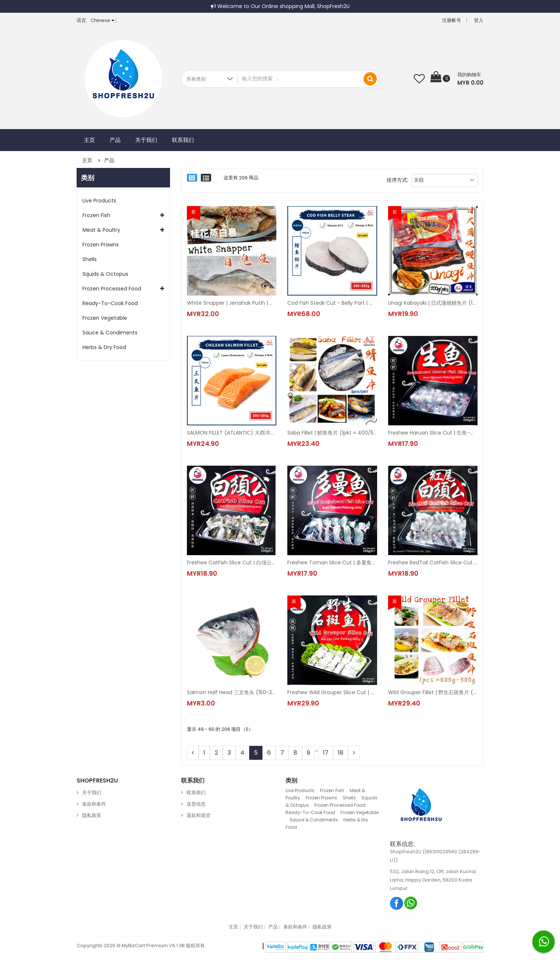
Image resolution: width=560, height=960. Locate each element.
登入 (479, 20)
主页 (89, 140)
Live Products (99, 201)
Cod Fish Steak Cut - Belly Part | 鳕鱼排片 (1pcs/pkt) (332, 303)
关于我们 (146, 140)
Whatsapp (411, 903)
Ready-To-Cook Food (110, 303)
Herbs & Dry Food (104, 347)
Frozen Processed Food (112, 289)
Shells (90, 259)
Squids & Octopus (105, 274)
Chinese (102, 20)
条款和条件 (94, 804)
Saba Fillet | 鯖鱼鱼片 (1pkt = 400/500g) (332, 433)
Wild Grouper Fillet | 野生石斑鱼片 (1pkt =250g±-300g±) (433, 692)
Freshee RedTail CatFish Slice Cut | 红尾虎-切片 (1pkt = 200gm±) (433, 563)
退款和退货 (198, 815)
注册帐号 (452, 20)
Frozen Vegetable (105, 318)
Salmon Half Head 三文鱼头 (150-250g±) (232, 692)
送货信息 (196, 804)
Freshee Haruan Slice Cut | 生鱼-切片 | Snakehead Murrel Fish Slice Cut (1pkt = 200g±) (433, 433)
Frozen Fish (96, 215)
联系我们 (183, 140)
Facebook (397, 903)
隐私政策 (92, 815)
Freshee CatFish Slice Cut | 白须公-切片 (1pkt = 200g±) (232, 563)
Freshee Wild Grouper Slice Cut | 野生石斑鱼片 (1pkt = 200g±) (332, 692)
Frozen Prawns (101, 245)
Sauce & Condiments (110, 333)
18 (341, 753)
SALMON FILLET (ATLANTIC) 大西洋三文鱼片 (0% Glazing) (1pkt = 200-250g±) (232, 433)
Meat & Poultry (101, 230)
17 (326, 753)
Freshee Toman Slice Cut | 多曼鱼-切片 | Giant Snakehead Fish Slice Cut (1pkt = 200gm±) (332, 563)
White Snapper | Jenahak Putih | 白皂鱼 (232, 303)
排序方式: (397, 180)
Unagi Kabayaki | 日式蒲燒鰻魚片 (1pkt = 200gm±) (433, 303)
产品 (115, 140)
